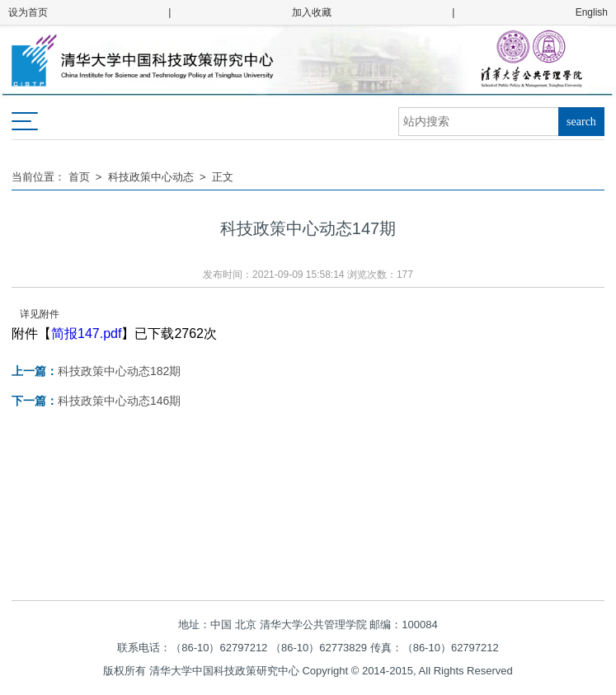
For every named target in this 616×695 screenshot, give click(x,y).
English (592, 12)
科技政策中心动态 (151, 177)
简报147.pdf (86, 333)
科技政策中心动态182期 (96, 371)
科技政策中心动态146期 (96, 401)
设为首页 (28, 12)
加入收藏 (312, 12)
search (581, 122)
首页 (79, 177)
